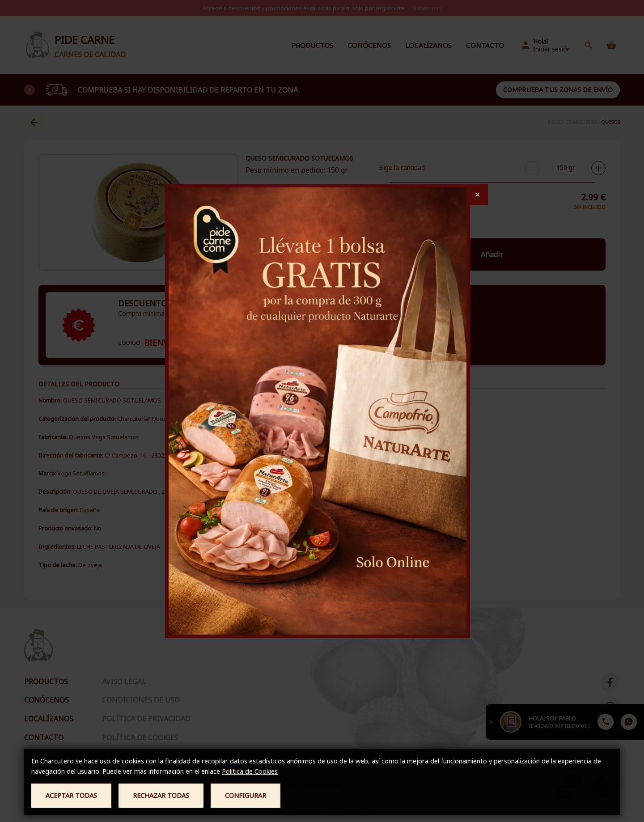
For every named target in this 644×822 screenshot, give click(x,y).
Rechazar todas (161, 795)
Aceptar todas (71, 795)
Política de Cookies (250, 771)
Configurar (246, 795)
